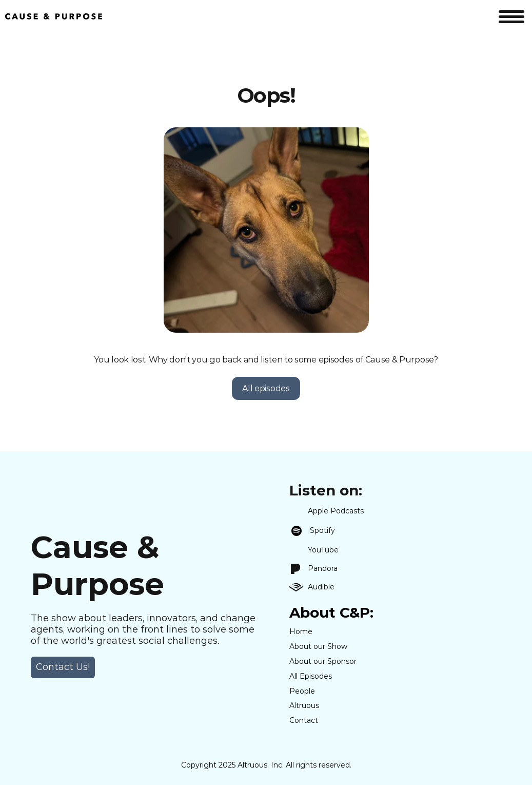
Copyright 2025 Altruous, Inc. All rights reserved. (266, 765)
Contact (304, 720)
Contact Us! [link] (63, 667)
